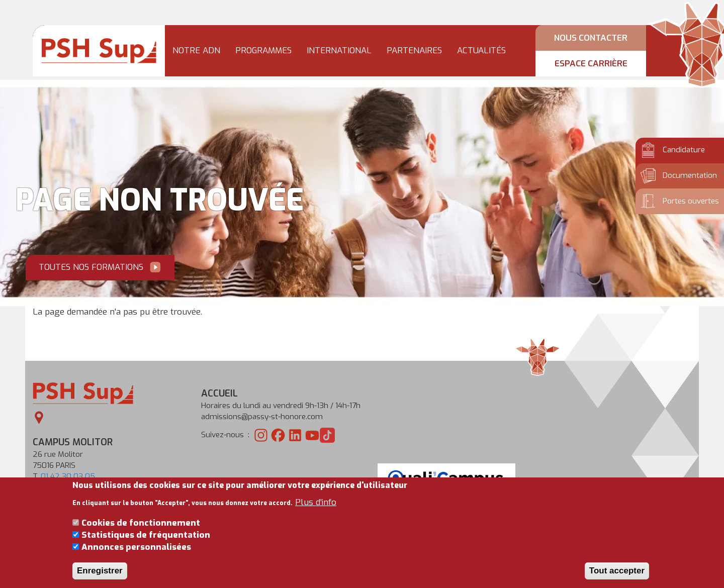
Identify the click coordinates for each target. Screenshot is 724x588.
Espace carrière (591, 64)
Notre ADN (196, 51)
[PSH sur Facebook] (278, 435)
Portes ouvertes (691, 201)
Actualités (481, 51)
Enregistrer (100, 578)
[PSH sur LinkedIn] (295, 435)
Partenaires (414, 51)
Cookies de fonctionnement (141, 530)
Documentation (690, 175)
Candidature (684, 150)
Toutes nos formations (91, 267)
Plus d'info (316, 509)
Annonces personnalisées (136, 555)
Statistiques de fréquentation (146, 543)
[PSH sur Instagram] (261, 435)
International (339, 51)
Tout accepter (617, 578)
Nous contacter (591, 38)
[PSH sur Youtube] (312, 435)
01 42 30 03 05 (68, 476)
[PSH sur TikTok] (327, 435)
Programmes (263, 51)
